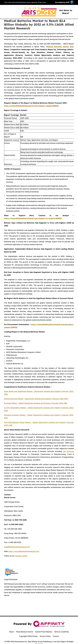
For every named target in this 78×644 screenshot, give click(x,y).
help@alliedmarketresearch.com (17, 547)
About (12, 632)
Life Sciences (68, 451)
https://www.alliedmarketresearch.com (24, 551)
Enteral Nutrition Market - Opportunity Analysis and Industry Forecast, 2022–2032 (36, 399)
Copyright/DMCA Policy (28, 636)
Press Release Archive (25, 632)
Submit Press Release (44, 632)
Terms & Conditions (61, 632)
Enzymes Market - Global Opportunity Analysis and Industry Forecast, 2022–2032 (36, 403)
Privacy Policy (45, 636)
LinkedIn (18, 556)
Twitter (25, 556)
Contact (56, 636)
